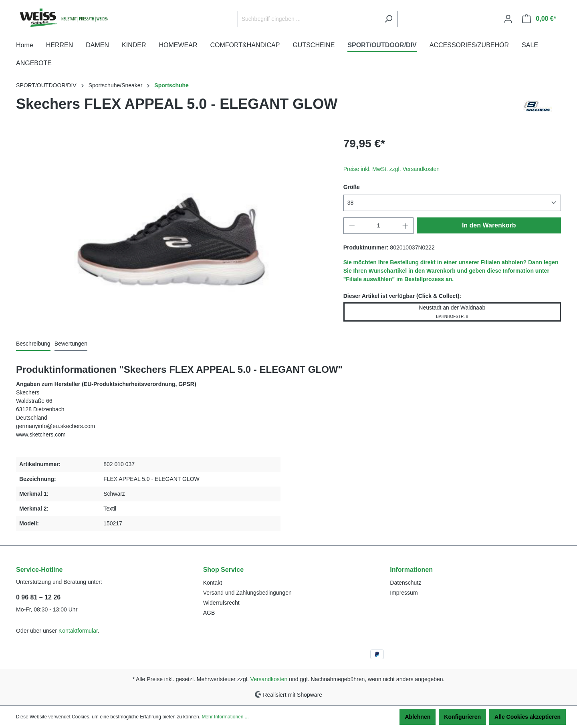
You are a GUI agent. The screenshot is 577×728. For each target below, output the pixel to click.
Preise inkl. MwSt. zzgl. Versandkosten (391, 169)
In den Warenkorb (489, 225)
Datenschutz (406, 583)
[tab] (33, 344)
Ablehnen (418, 717)
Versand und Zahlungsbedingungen (247, 593)
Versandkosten (269, 679)
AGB (209, 613)
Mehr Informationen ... (225, 717)
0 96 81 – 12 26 (38, 597)
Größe (352, 187)
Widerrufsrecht (221, 603)
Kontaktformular (78, 631)
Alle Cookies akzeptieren (528, 717)
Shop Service (223, 570)
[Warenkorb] (539, 19)
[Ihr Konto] (508, 19)
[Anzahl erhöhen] (406, 226)
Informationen (411, 570)
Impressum (404, 593)
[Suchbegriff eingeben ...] (309, 19)
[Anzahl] (378, 226)
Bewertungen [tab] (71, 344)
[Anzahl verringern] (352, 226)
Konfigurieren (462, 717)
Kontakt (213, 583)
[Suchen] (388, 19)
